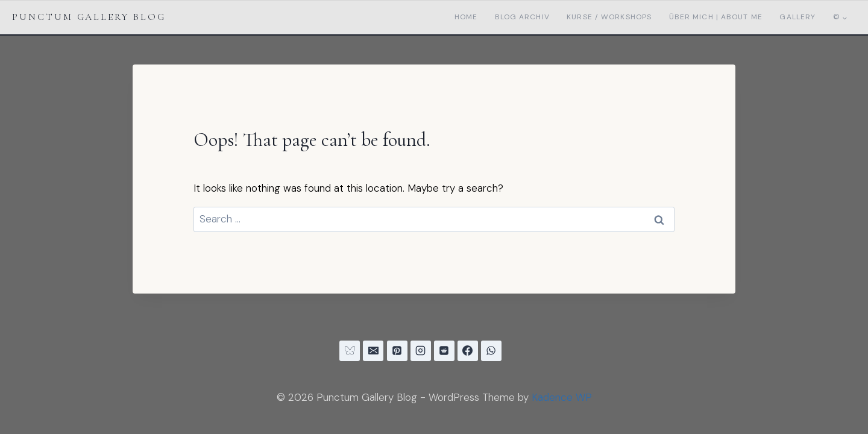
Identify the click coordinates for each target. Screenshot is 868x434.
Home (466, 17)
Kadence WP (562, 397)
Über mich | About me (716, 17)
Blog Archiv (522, 17)
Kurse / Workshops (609, 17)
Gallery (797, 17)
